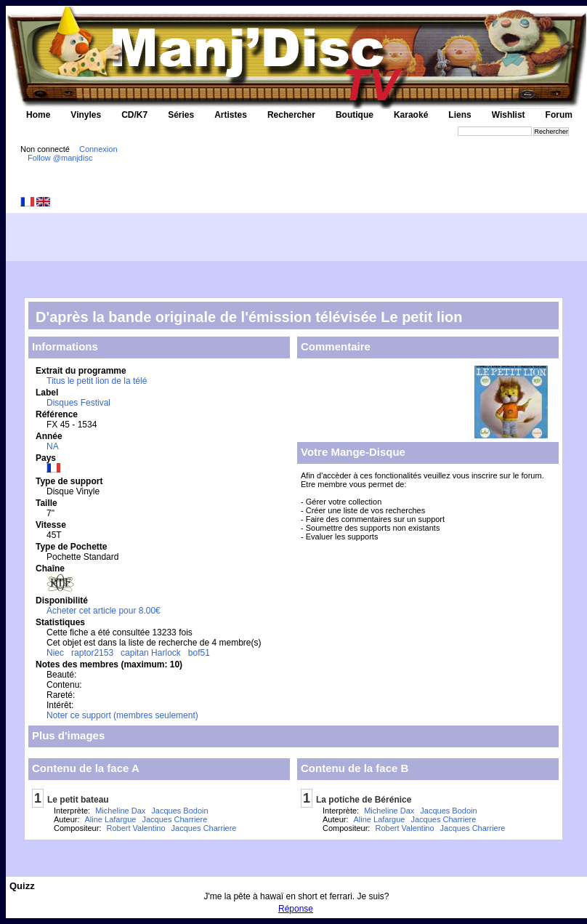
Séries (181, 115)
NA (53, 446)
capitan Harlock (151, 653)
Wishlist (509, 115)
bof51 (199, 653)
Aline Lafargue (111, 819)
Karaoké (411, 115)
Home (38, 115)
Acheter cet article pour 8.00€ (104, 611)
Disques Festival (78, 403)
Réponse (296, 909)
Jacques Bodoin (179, 811)
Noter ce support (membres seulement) (122, 715)
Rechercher (291, 115)
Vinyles (86, 115)
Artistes (231, 115)
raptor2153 (92, 653)
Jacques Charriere (174, 819)
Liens (460, 115)
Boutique (355, 115)
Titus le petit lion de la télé (97, 381)
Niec (55, 653)
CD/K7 (134, 115)
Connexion (98, 149)
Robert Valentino (135, 828)
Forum (559, 115)
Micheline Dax (120, 811)
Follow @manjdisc (60, 158)
